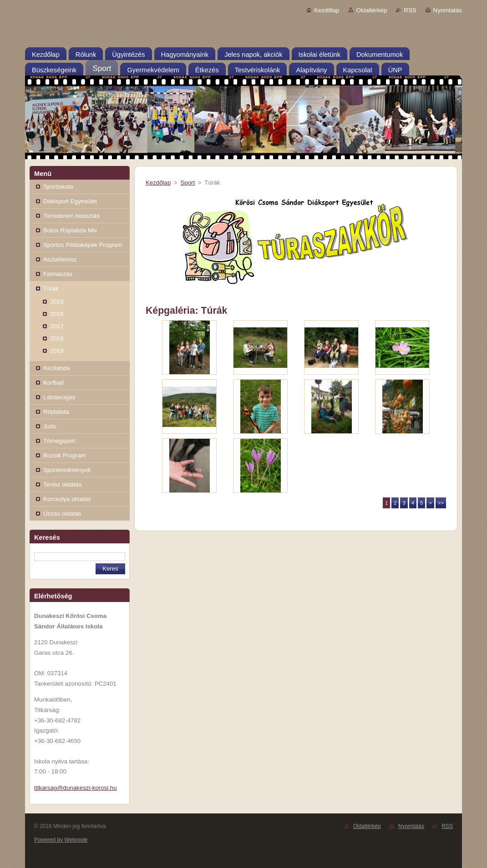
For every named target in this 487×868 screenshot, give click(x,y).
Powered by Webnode (61, 840)
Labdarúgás (59, 397)
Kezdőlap (327, 10)
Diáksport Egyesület (70, 201)
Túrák (51, 288)
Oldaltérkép (371, 10)
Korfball (53, 383)
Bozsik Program (65, 455)
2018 (57, 339)
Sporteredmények (67, 470)
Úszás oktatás (62, 514)
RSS (410, 10)
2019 (57, 351)
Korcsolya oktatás (67, 499)
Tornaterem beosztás (71, 216)
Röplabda (56, 412)
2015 (57, 302)
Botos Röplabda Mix (70, 230)
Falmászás (58, 274)
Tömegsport (59, 441)
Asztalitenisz (60, 259)
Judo (50, 426)
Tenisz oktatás (62, 484)
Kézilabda (56, 368)
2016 (57, 314)
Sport (188, 183)
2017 (57, 326)
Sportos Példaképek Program (83, 245)
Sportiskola (58, 187)
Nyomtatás (448, 10)
